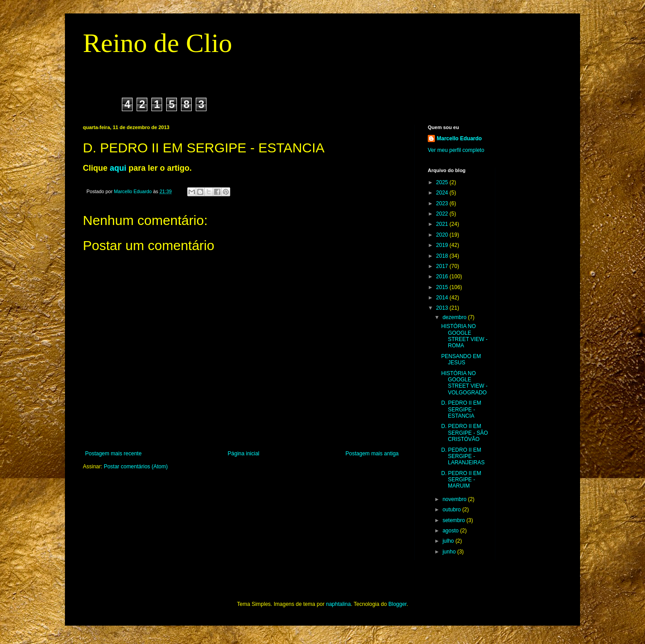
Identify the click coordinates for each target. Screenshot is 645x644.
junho (450, 552)
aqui (118, 168)
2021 (443, 224)
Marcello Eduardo (459, 138)
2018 (443, 256)
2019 (443, 245)
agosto (451, 531)
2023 (443, 203)
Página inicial (243, 454)
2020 (443, 235)
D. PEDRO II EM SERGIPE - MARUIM (461, 480)
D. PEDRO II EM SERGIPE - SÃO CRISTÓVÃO (464, 433)
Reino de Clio (157, 43)
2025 (443, 182)
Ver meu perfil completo (456, 150)
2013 (443, 308)
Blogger (398, 604)
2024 (443, 193)
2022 (443, 214)
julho (449, 541)
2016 (443, 277)
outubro (452, 510)
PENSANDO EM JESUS (461, 359)
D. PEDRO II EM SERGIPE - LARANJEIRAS (463, 456)
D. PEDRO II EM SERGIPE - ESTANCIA (461, 409)
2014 (443, 298)
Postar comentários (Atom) (136, 467)
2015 (443, 287)
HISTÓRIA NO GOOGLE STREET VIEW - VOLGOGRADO (464, 383)
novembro (455, 499)
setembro (454, 520)
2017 (443, 266)
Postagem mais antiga (372, 454)
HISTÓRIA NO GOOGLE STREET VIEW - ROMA (464, 336)
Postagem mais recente (113, 454)
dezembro (455, 317)
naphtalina (338, 604)
